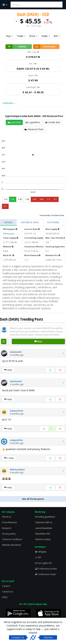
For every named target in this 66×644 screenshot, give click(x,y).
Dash (6, 251)
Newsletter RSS (43, 534)
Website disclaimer (12, 545)
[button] (14, 122)
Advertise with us (44, 522)
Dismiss (48, 637)
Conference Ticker (46, 574)
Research (7, 528)
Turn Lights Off (43, 563)
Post (38, 342)
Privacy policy (9, 534)
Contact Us (8, 592)
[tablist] (33, 223)
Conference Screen (46, 569)
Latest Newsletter (44, 528)
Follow (16, 47)
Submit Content (43, 539)
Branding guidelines (45, 517)
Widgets (41, 552)
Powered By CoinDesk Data (52, 215)
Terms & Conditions (12, 539)
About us (7, 517)
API (38, 557)
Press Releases (10, 522)
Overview (9, 103)
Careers (6, 586)
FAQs (5, 597)
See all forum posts (33, 499)
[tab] (8, 222)
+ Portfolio (44, 47)
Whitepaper (9, 234)
